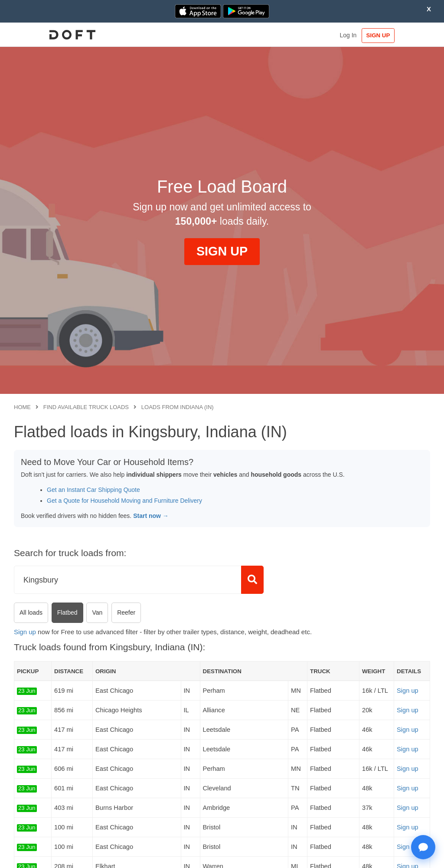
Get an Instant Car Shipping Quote (93, 490)
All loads (31, 613)
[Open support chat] (423, 847)
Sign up (25, 632)
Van (97, 613)
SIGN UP (403, 35)
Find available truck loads (86, 407)
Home (22, 407)
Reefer (126, 613)
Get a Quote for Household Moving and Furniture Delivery (124, 501)
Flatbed (67, 613)
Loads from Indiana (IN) (178, 407)
